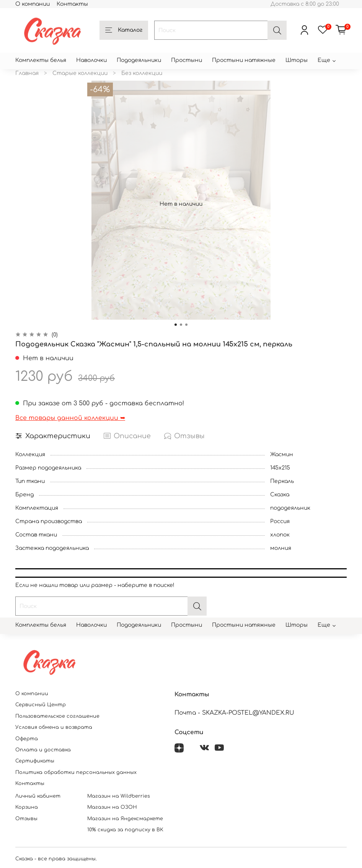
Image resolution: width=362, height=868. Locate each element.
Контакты (72, 4)
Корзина (27, 807)
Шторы (297, 60)
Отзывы (26, 819)
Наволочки (91, 60)
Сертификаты (35, 761)
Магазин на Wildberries (119, 796)
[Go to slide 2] (181, 325)
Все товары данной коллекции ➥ (70, 418)
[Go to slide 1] (176, 325)
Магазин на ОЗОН (112, 807)
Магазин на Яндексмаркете (125, 819)
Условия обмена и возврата (54, 727)
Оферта (27, 739)
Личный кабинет (38, 796)
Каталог (124, 31)
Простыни (187, 60)
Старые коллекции (80, 73)
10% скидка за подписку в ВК (125, 830)
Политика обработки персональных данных (76, 772)
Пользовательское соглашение (57, 716)
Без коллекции (142, 73)
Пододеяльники (139, 60)
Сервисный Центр (41, 705)
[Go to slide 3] (186, 325)
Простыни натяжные (244, 60)
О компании (33, 4)
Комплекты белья (41, 60)
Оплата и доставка (43, 750)
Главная (27, 73)
